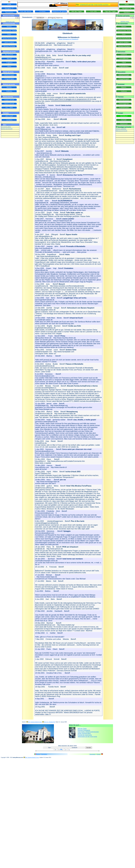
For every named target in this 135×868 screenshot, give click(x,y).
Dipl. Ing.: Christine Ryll (49, 722)
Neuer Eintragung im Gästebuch (68, 39)
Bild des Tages (82, 729)
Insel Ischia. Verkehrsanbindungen (88, 732)
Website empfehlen (121, 129)
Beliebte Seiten (125, 21)
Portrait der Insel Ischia (85, 735)
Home (38, 754)
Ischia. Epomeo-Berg (84, 733)
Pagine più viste (10, 21)
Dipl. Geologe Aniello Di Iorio (34, 722)
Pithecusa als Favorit (121, 131)
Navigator (44, 754)
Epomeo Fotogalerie (84, 730)
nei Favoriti (9, 129)
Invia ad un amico (6, 127)
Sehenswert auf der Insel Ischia (87, 737)
